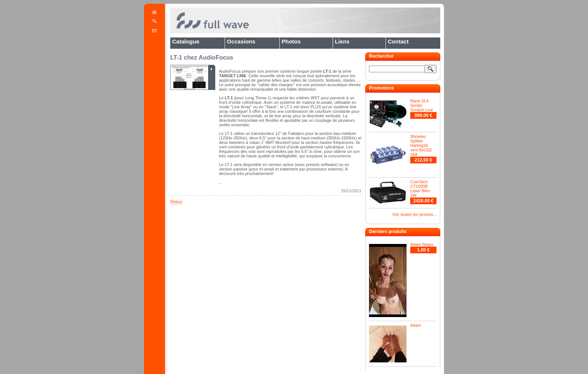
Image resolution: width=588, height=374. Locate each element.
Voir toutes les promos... (414, 214)
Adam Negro (422, 244)
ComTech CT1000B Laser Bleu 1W (420, 188)
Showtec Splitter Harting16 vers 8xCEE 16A (421, 145)
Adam (416, 325)
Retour (176, 202)
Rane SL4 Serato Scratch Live (422, 105)
